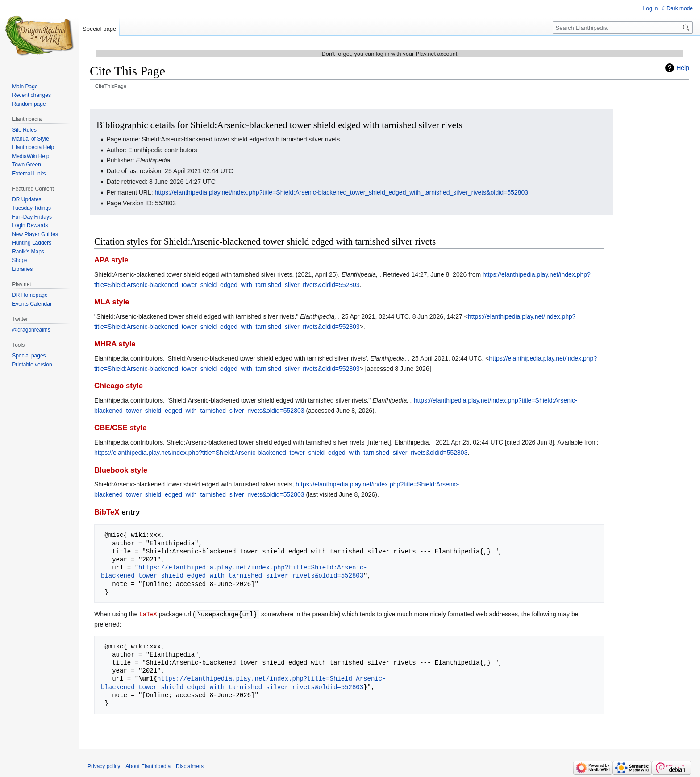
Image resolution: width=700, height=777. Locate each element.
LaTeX (148, 614)
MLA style (112, 302)
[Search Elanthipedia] (623, 28)
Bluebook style (121, 470)
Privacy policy (104, 766)
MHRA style (115, 344)
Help (683, 68)
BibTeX (107, 512)
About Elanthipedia (148, 766)
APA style (111, 260)
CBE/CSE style (121, 428)
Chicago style (119, 386)
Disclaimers (190, 766)
